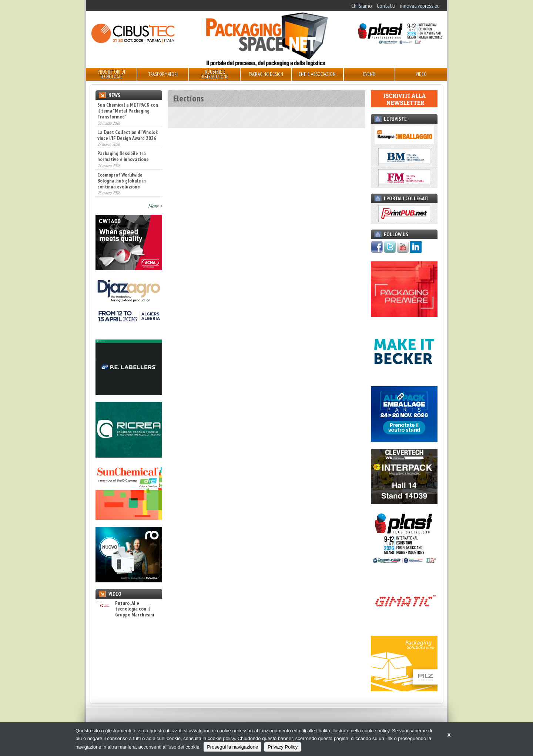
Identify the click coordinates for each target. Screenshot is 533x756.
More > (155, 206)
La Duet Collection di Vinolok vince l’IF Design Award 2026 (128, 135)
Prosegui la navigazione (232, 747)
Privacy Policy (283, 747)
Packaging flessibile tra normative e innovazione (123, 156)
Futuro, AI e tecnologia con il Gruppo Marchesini (125, 609)
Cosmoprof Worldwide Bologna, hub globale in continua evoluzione (122, 181)
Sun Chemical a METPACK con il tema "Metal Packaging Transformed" (128, 111)
